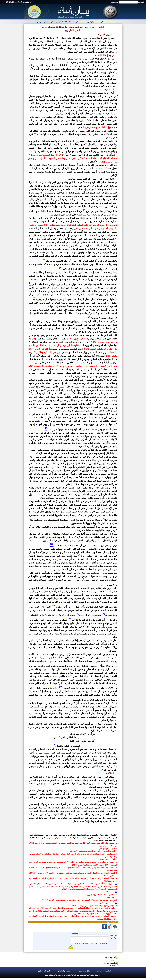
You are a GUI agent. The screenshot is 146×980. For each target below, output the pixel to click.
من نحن (39, 22)
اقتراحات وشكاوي (44, 971)
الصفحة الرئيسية (103, 22)
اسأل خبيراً (59, 22)
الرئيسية (108, 971)
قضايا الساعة (69, 22)
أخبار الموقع (80, 22)
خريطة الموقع (49, 22)
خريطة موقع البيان (64, 971)
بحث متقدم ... (115, 2)
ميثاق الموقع (91, 22)
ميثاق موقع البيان (84, 971)
